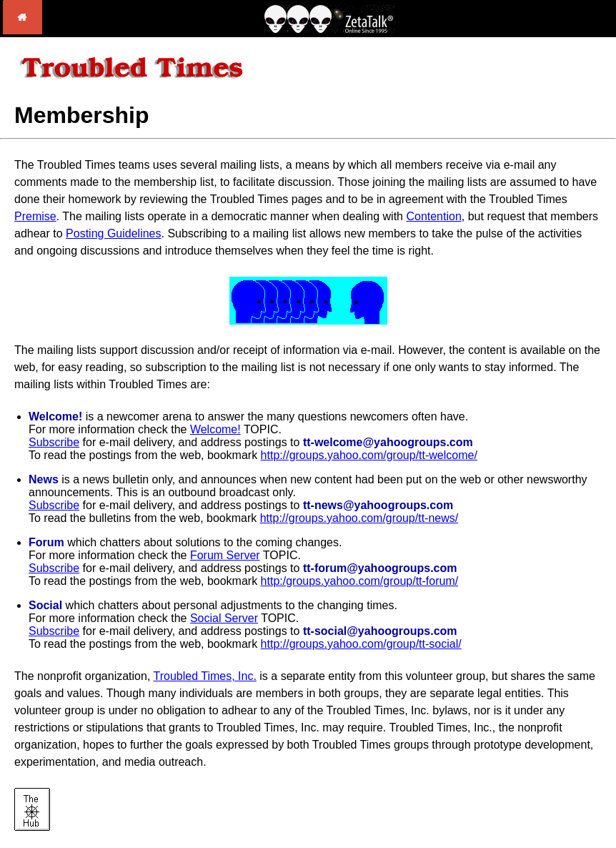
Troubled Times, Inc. (205, 676)
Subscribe (54, 442)
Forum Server (225, 555)
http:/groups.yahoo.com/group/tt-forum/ (360, 581)
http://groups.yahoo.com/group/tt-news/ (359, 518)
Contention (433, 216)
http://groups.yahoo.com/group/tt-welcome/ (369, 455)
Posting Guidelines (113, 233)
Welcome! (215, 429)
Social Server (224, 618)
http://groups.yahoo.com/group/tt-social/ (361, 644)
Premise (35, 216)
